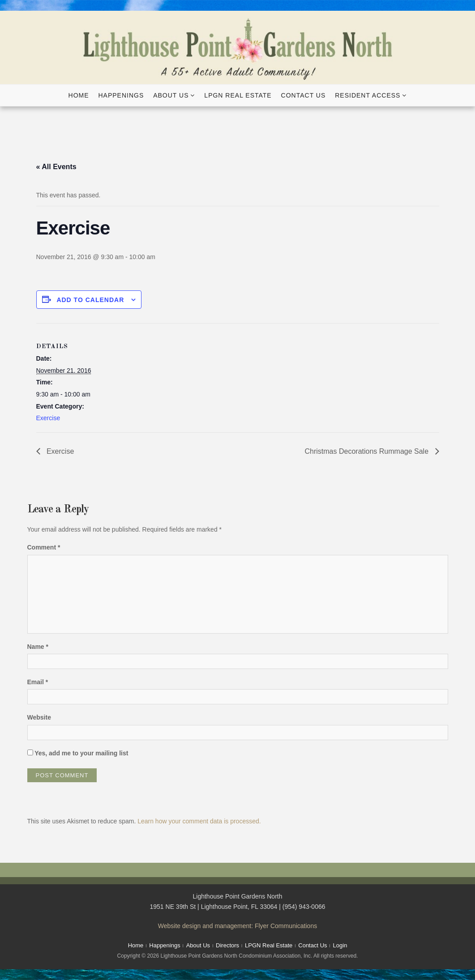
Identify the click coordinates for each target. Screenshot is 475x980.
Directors (227, 945)
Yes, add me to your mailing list (78, 753)
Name (38, 647)
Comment (44, 547)
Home (79, 95)
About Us (171, 95)
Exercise (48, 418)
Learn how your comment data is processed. (199, 821)
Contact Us (304, 95)
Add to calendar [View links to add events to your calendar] (90, 300)
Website (39, 717)
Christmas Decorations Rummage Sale (368, 451)
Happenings (121, 95)
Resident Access (368, 95)
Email (38, 682)
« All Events (56, 167)
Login (340, 945)
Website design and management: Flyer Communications (237, 926)
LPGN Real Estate (238, 95)
